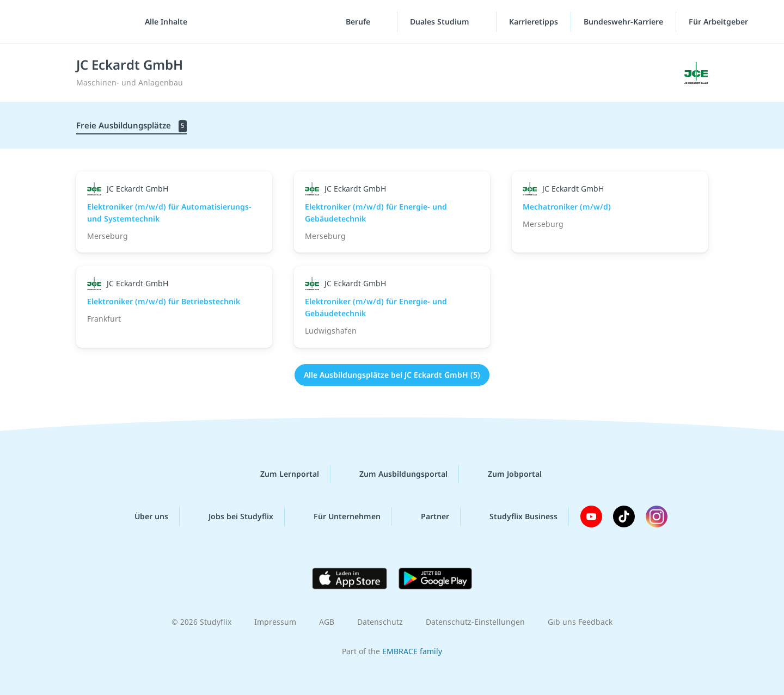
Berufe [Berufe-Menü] (359, 21)
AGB (327, 622)
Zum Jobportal (506, 474)
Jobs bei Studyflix (232, 516)
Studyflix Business (515, 516)
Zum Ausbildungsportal (395, 474)
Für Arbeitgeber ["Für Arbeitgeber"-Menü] (719, 21)
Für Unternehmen (338, 516)
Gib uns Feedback (580, 622)
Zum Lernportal (281, 474)
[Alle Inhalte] (162, 22)
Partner (426, 516)
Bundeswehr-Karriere (623, 21)
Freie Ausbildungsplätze (131, 126)
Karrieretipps (534, 21)
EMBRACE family (412, 651)
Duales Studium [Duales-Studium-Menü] (441, 21)
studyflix (72, 21)
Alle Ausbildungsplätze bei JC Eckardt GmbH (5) (392, 375)
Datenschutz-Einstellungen (475, 622)
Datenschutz (380, 622)
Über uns (143, 516)
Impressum (275, 622)
